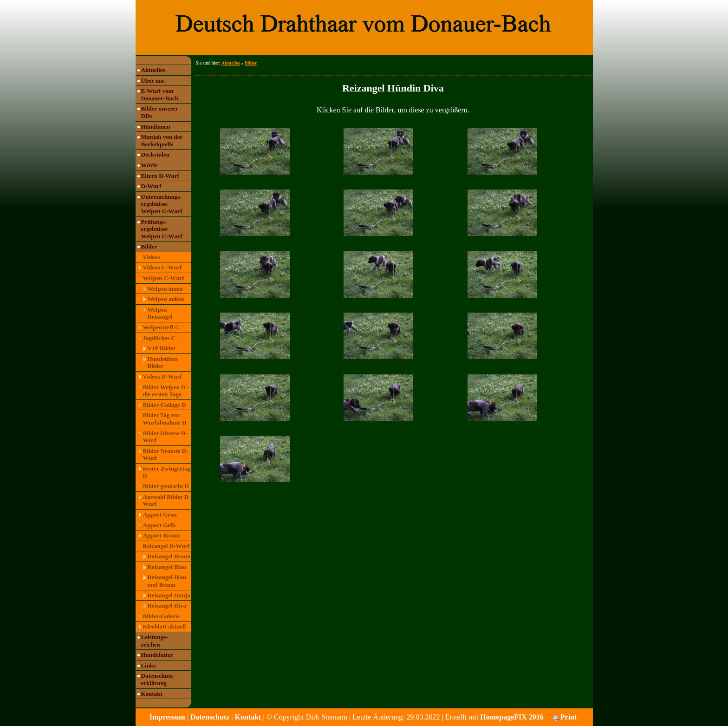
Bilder (149, 246)
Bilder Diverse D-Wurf (166, 437)
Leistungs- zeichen (155, 641)
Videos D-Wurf (162, 376)
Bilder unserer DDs (160, 112)
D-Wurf (151, 186)
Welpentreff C (161, 327)
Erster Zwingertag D (167, 472)
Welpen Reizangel (160, 313)
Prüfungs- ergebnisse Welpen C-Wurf (162, 229)
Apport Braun (161, 535)
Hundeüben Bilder (163, 363)
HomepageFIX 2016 (512, 717)
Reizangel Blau (167, 567)
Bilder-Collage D (165, 405)
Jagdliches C (159, 338)
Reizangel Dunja (169, 595)
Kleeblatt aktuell (165, 626)
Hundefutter (157, 655)
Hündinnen (156, 127)
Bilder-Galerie (162, 616)
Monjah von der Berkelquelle (162, 141)
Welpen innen (165, 289)
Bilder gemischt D (166, 486)
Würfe (149, 165)
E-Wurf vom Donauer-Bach (160, 95)
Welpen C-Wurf (164, 278)
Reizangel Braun (169, 556)
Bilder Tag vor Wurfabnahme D (165, 419)
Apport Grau (160, 514)
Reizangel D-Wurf (166, 546)
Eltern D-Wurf (160, 176)
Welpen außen (166, 299)
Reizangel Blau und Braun (167, 581)
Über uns (153, 81)
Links (149, 665)
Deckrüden (155, 154)
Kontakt (152, 694)
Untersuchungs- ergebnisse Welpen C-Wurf (162, 204)
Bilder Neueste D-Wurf (166, 455)
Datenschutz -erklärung (159, 679)
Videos (152, 257)
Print (565, 717)
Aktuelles (153, 70)
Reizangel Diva (167, 605)
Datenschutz (210, 717)
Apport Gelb (159, 525)
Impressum (167, 717)
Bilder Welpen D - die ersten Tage (166, 391)
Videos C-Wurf (162, 267)
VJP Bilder (162, 348)
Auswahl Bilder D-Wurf (167, 500)
